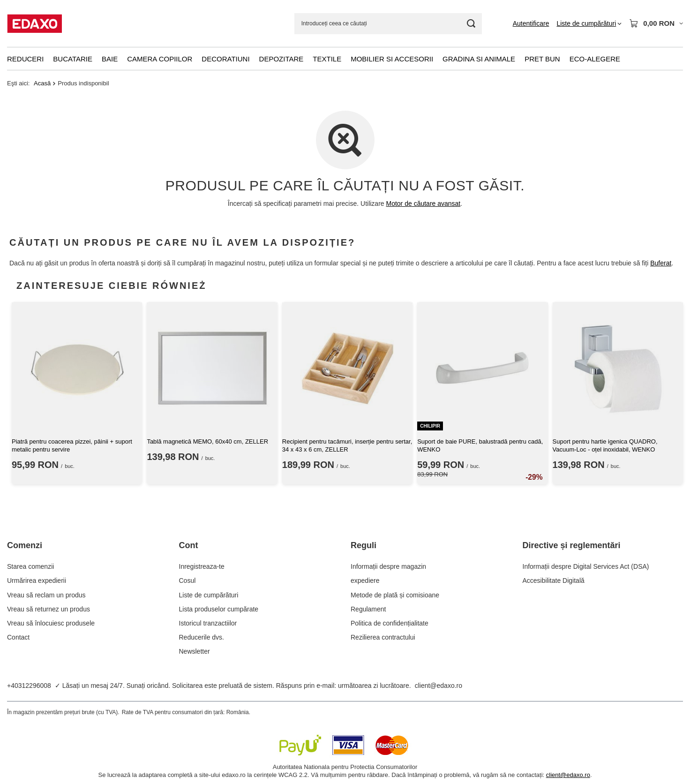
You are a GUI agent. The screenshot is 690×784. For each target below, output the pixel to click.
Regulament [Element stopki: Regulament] (368, 609)
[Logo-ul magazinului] (34, 23)
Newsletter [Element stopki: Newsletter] (195, 651)
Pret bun (542, 59)
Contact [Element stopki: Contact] (18, 637)
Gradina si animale (479, 59)
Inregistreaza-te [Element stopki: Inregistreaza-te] (202, 566)
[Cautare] (471, 24)
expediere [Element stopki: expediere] (365, 580)
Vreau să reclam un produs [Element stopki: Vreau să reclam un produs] (46, 595)
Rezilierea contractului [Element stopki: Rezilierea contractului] (383, 637)
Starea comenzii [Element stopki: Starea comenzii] (30, 566)
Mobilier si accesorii (392, 59)
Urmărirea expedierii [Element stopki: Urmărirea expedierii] (37, 580)
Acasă (42, 83)
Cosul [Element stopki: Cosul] (187, 580)
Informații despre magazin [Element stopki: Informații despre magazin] (388, 566)
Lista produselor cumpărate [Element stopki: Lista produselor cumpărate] (219, 609)
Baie (110, 59)
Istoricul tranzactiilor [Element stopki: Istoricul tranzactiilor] (208, 623)
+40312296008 (29, 686)
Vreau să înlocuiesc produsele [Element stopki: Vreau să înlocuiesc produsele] (51, 623)
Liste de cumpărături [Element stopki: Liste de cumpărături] (209, 595)
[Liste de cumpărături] (589, 23)
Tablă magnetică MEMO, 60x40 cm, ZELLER (207, 441)
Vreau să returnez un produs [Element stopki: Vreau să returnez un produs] (49, 609)
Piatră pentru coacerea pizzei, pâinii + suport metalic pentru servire (72, 445)
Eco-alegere (595, 59)
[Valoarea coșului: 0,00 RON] (656, 23)
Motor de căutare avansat (424, 204)
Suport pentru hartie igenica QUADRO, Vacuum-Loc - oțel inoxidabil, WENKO (605, 445)
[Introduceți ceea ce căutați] (388, 24)
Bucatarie (73, 59)
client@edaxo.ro (439, 686)
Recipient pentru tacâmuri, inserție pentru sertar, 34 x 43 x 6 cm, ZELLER (347, 445)
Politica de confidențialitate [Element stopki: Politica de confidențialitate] (390, 623)
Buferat (661, 264)
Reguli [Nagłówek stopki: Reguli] (364, 545)
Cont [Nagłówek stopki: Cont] (189, 545)
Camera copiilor (160, 59)
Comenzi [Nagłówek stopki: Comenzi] (25, 545)
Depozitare (281, 59)
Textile (327, 59)
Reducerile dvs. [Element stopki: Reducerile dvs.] (202, 637)
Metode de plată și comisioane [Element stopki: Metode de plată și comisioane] (395, 595)
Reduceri (25, 59)
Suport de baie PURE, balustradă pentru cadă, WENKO (480, 445)
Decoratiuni (225, 59)
